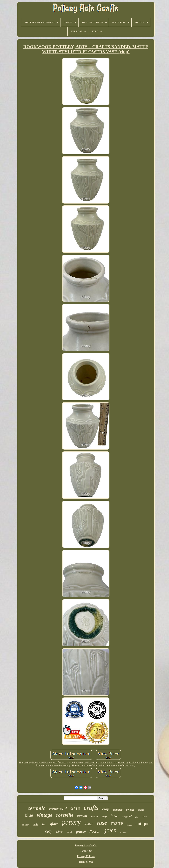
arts (75, 808)
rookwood (58, 809)
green (110, 830)
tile (137, 817)
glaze (54, 824)
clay (49, 831)
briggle (130, 810)
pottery (71, 822)
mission (26, 825)
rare (144, 816)
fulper (129, 825)
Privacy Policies (86, 856)
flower (95, 832)
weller (89, 824)
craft (106, 809)
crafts (91, 808)
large (104, 817)
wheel (60, 832)
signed (127, 817)
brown (82, 816)
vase (102, 823)
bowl (115, 816)
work (70, 832)
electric (94, 816)
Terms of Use (86, 862)
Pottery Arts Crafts (86, 846)
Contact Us (86, 851)
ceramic (36, 808)
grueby (81, 832)
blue (29, 815)
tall (44, 824)
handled (118, 810)
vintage (45, 815)
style (35, 824)
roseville (65, 815)
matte (117, 823)
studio (141, 810)
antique (143, 824)
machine (123, 833)
